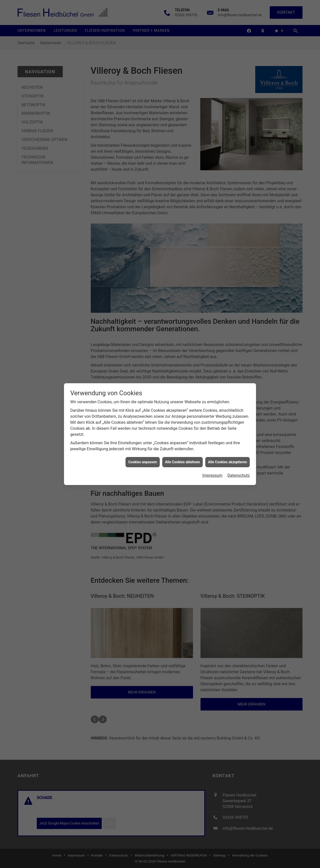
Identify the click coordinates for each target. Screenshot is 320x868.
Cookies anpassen (143, 459)
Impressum (212, 472)
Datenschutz (239, 472)
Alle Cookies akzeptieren (227, 459)
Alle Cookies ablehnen (182, 459)
